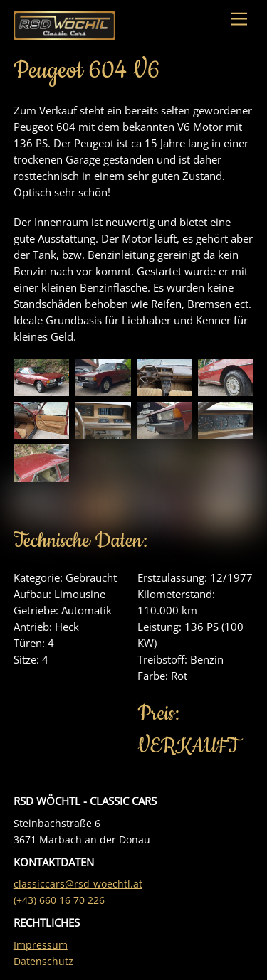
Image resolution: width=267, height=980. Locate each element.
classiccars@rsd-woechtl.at (78, 884)
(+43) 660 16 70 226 (59, 900)
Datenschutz (43, 962)
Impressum (41, 945)
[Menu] (239, 20)
